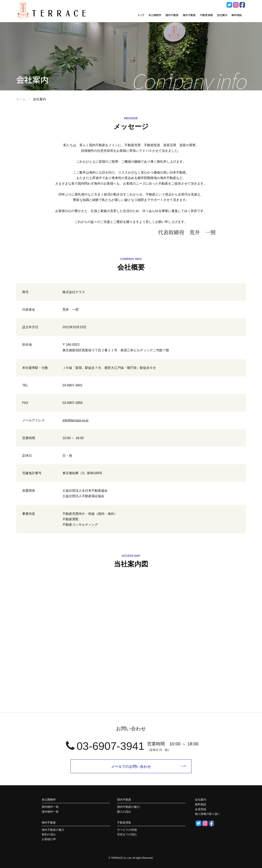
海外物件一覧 (50, 812)
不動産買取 (206, 15)
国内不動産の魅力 (128, 807)
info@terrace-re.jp (75, 420)
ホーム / (25, 99)
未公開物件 (155, 15)
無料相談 (237, 15)
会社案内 (222, 15)
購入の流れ (124, 812)
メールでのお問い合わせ (131, 767)
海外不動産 (189, 15)
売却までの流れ (127, 834)
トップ (141, 15)
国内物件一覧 (50, 807)
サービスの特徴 (127, 830)
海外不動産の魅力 (53, 830)
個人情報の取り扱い (208, 814)
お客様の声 (49, 839)
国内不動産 (172, 15)
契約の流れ (49, 834)
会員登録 (201, 809)
